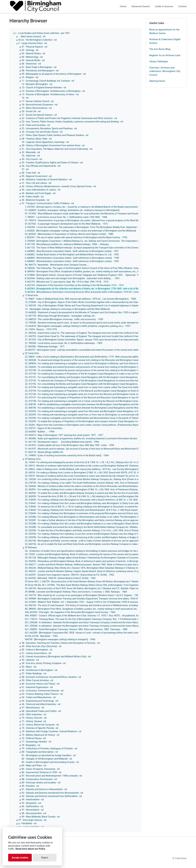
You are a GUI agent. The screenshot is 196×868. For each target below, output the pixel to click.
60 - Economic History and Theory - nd (41, 684)
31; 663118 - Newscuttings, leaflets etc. (44, 452)
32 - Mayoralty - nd (31, 152)
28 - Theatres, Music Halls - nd (37, 139)
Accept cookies (20, 858)
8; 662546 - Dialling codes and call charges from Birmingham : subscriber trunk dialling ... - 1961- (73, 278)
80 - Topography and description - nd (40, 752)
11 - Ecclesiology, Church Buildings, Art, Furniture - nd (48, 81)
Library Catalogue (159, 61)
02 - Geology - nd (30, 50)
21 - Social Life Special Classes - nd (39, 115)
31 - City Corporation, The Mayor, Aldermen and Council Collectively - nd (57, 149)
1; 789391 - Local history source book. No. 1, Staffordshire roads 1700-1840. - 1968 (66, 217)
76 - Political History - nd (34, 738)
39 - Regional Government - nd (37, 176)
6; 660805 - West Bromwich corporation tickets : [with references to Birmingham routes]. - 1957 (72, 251)
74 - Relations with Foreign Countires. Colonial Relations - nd (51, 731)
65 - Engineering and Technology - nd (40, 701)
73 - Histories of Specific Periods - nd (40, 728)
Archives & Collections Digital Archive (165, 41)
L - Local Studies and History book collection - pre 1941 (43, 33)
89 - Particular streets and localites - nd (41, 783)
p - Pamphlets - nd (27, 823)
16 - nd (25, 98)
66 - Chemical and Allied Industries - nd (41, 704)
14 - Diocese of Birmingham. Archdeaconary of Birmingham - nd (53, 91)
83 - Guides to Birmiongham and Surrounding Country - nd (50, 762)
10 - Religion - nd (30, 77)
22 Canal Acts (32, 353)
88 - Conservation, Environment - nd (39, 779)
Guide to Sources (164, 6)
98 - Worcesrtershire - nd (34, 813)
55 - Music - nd (29, 667)
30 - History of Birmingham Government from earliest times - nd (53, 145)
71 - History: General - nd (34, 721)
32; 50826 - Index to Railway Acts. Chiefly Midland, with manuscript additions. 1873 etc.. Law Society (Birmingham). (82, 469)
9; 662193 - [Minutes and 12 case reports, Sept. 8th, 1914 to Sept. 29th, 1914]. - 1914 (67, 282)
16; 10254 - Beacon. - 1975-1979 (41, 329)
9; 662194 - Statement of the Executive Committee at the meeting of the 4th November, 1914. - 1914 (74, 285)
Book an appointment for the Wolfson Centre (164, 31)
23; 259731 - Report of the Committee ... (45, 428)
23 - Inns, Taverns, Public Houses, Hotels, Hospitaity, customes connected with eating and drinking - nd (72, 122)
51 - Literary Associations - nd (36, 653)
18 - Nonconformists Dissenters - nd (40, 105)
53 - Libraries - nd (30, 660)
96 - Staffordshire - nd (32, 806)
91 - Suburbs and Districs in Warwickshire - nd (44, 789)
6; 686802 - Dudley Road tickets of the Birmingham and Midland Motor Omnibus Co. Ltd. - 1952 (72, 255)
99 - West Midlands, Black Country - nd (41, 817)
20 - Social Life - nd (31, 111)
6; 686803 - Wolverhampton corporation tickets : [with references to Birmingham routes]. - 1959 (72, 261)
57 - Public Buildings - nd (34, 673)
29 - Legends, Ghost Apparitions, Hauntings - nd (45, 142)
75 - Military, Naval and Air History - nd (40, 735)
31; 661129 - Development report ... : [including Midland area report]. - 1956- (62, 442)
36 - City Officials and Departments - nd (41, 166)
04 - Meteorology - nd (32, 57)
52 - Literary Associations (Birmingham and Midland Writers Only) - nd (56, 657)
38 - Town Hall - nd (31, 173)
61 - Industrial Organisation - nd (37, 687)
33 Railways (31, 547)
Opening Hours (157, 81)
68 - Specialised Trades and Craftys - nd (41, 711)
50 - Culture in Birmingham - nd (37, 650)
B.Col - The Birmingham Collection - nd (38, 40)
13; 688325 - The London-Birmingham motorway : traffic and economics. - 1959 (64, 319)
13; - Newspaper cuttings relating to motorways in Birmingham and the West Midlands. (68, 309)
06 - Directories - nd (31, 64)
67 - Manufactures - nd (33, 708)
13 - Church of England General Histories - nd (44, 88)
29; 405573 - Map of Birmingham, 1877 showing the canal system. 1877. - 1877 (64, 435)
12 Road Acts (32, 295)
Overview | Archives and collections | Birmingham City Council (165, 71)
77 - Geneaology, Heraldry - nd (36, 742)
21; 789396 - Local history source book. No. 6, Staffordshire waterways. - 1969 (64, 343)
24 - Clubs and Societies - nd (36, 125)
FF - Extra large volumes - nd (32, 820)
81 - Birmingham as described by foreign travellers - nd (49, 755)
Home (123, 6)
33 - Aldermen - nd (31, 156)
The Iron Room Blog (160, 49)
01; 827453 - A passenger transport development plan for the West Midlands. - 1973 (66, 224)
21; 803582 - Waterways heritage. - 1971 (45, 346)
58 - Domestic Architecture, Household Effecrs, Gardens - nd (51, 677)
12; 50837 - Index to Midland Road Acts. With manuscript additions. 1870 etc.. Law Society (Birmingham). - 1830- (81, 299)
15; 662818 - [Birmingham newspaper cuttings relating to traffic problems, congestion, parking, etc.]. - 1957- (78, 326)
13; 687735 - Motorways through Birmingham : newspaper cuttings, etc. (60, 316)
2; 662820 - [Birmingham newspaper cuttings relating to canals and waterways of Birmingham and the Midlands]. (81, 231)
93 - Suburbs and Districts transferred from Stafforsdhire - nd (52, 796)
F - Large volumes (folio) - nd (33, 43)
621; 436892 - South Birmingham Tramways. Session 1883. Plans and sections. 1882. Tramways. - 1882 (76, 629)
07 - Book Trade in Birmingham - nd (39, 67)
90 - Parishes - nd (30, 786)
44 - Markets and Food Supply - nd (39, 193)
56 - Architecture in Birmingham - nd (40, 670)
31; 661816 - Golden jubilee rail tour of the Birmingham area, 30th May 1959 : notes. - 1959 (70, 445)
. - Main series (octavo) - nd (32, 36)
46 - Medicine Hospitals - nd (36, 200)
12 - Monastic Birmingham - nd (37, 84)
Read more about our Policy (30, 849)
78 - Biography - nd (31, 745)
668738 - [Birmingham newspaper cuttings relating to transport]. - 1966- (60, 639)
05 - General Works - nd (33, 60)
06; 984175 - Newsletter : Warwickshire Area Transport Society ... (57, 265)
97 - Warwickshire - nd (33, 810)
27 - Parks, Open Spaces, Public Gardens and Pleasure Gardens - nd (55, 135)
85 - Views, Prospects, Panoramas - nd (41, 769)
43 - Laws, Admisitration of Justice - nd (41, 190)
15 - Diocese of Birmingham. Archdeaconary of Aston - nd (50, 94)
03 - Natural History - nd (33, 53)
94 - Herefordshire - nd (33, 800)
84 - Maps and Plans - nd (34, 765)
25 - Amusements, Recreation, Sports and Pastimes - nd (49, 128)
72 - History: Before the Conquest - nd (40, 725)
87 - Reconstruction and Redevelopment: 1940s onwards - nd (52, 776)
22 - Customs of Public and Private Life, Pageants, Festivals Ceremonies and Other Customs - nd (69, 118)
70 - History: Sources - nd (34, 718)
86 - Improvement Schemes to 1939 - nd (41, 772)
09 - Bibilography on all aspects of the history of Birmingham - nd (54, 74)
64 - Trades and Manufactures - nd (39, 697)
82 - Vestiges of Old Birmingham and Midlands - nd (47, 759)
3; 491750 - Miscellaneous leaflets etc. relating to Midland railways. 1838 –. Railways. (67, 244)
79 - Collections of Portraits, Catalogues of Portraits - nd (49, 749)
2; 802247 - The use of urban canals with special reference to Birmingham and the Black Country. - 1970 (76, 237)
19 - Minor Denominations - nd (37, 108)
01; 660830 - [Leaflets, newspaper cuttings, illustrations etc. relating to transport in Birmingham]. (72, 210)
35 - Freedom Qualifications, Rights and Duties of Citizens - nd (52, 163)
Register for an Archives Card (165, 55)
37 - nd (25, 169)
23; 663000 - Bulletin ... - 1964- (40, 432)
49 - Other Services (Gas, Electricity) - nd (41, 646)
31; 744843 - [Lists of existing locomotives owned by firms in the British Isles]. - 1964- (67, 455)
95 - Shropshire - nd (31, 803)
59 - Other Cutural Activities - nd (37, 680)
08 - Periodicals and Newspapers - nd (40, 71)
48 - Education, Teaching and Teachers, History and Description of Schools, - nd (61, 643)
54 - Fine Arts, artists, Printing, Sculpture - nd (44, 663)
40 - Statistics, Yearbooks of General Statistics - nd (47, 179)
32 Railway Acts (33, 459)
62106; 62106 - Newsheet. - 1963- (41, 636)
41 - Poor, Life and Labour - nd (36, 183)
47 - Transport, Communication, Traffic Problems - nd (48, 203)
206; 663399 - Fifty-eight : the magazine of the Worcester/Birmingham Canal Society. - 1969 (70, 612)
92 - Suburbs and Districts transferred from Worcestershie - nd (52, 793)
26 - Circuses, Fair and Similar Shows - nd (42, 132)
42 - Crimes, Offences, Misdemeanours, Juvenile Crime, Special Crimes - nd (59, 186)
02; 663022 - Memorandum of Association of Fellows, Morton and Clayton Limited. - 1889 (69, 234)
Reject (45, 858)
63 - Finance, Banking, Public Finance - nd (42, 694)
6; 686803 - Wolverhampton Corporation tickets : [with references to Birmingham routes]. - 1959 (72, 258)
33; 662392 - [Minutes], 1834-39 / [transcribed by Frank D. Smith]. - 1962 (60, 578)
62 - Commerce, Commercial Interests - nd (43, 691)
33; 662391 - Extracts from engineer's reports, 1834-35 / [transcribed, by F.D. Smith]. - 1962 (69, 575)
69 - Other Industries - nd (34, 714)
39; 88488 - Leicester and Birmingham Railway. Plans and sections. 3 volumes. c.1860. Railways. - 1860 (76, 592)
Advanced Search (141, 6)
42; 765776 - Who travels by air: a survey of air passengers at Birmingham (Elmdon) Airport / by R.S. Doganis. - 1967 (82, 595)
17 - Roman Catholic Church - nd (38, 101)
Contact (182, 6)
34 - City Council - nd (32, 159)
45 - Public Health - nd (33, 197)
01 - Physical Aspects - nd (34, 47)
